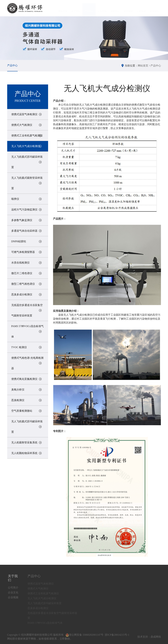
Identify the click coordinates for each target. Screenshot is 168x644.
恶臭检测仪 (18, 400)
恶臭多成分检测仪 (22, 294)
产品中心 (89, 8)
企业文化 (14, 592)
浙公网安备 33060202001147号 (84, 635)
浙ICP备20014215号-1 (117, 635)
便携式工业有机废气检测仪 (27, 136)
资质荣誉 (128, 8)
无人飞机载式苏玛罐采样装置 (27, 162)
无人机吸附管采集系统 (24, 442)
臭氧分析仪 (18, 390)
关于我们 (76, 8)
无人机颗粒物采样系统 (24, 453)
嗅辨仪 (15, 199)
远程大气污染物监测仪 (24, 210)
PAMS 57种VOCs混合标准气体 (27, 331)
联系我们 (154, 8)
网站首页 (63, 8)
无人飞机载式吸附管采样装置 (27, 183)
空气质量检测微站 (22, 411)
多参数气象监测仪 (22, 220)
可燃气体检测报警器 (23, 252)
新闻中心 (115, 8)
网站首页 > (144, 66)
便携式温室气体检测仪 (24, 114)
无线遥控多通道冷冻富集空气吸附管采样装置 (27, 310)
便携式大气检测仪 (22, 125)
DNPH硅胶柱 (19, 241)
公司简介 (14, 588)
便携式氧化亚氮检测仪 (24, 379)
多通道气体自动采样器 (24, 231)
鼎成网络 (156, 637)
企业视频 (14, 597)
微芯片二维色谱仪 (22, 273)
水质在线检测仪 (20, 263)
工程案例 (141, 8)
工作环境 (102, 8)
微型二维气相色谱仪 (23, 284)
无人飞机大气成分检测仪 (26, 146)
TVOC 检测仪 (19, 347)
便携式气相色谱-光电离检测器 (27, 363)
